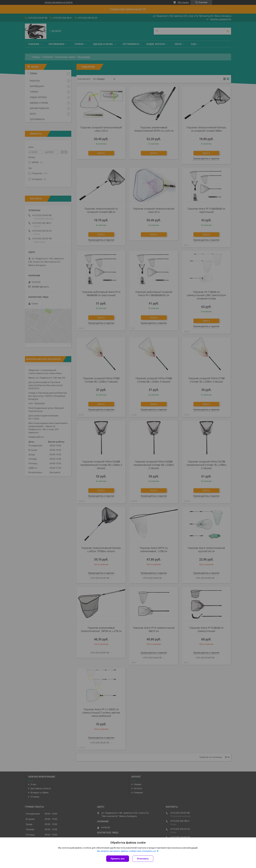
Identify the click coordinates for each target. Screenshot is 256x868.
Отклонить (143, 859)
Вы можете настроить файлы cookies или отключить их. (127, 851)
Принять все (118, 859)
